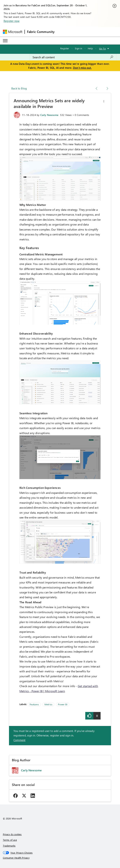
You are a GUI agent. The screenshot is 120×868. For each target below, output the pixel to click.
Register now (12, 21)
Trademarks (9, 846)
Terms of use (10, 840)
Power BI (63, 704)
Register (65, 48)
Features (34, 704)
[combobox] (73, 57)
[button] (104, 101)
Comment (19, 740)
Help (90, 48)
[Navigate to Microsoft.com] (13, 32)
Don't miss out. (82, 68)
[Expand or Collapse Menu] (5, 41)
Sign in (78, 48)
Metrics (48, 704)
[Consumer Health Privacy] (60, 858)
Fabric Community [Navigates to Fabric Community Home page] (41, 32)
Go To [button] (102, 49)
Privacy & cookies (12, 834)
